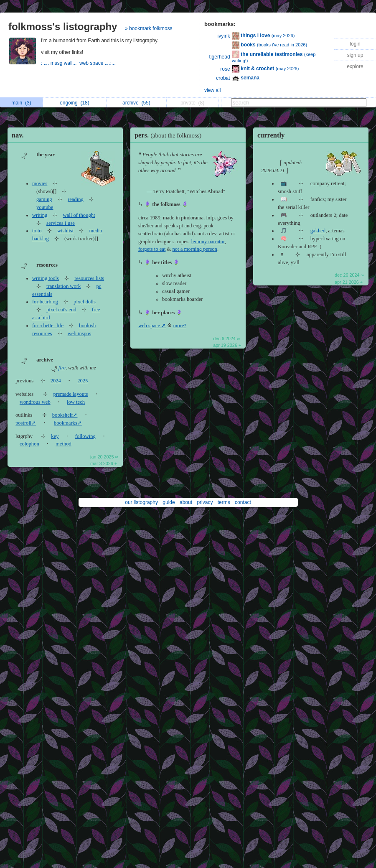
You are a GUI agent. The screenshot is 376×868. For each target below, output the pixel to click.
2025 (83, 381)
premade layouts (71, 394)
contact (243, 502)
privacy (205, 502)
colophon (29, 444)
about (186, 502)
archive (136, 103)
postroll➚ (26, 423)
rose (225, 69)
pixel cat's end (61, 310)
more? (179, 326)
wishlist (65, 231)
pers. (170, 135)
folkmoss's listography (63, 27)
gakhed (318, 231)
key (55, 436)
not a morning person (195, 249)
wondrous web (35, 402)
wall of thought (79, 215)
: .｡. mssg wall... (60, 63)
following (85, 436)
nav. (18, 135)
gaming (44, 199)
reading (76, 199)
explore (355, 66)
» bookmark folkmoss (149, 28)
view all (212, 90)
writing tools (46, 278)
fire (62, 368)
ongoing (75, 103)
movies (40, 183)
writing (40, 215)
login (355, 44)
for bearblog (45, 302)
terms (224, 502)
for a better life (48, 326)
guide (169, 502)
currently (271, 135)
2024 (56, 381)
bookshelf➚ (65, 415)
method (64, 444)
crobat (223, 78)
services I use (61, 223)
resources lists (89, 278)
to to (37, 231)
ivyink (224, 36)
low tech (76, 402)
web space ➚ (152, 326)
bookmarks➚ (68, 423)
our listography (141, 502)
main (21, 103)
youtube (45, 207)
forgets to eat (152, 249)
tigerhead (220, 57)
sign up (355, 55)
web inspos (79, 333)
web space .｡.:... (98, 63)
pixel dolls (85, 302)
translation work (64, 286)
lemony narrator (208, 242)
